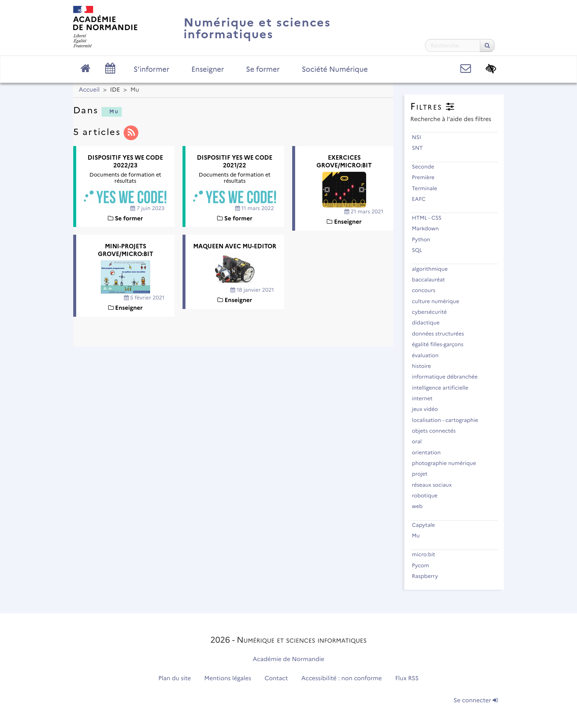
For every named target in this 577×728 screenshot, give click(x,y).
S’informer (151, 69)
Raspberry (428, 576)
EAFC (422, 199)
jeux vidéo (428, 409)
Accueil (89, 90)
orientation (429, 452)
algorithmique (433, 269)
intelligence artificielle (443, 388)
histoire (425, 366)
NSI (420, 137)
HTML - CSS (430, 218)
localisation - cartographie (448, 420)
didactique (429, 323)
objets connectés (437, 431)
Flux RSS (407, 679)
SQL (420, 250)
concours (427, 290)
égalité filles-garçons (441, 344)
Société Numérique (335, 69)
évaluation (428, 355)
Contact (276, 679)
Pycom (424, 565)
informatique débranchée (448, 377)
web (420, 506)
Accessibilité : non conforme (342, 679)
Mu (111, 111)
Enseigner (208, 69)
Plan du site (174, 679)
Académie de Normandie (289, 659)
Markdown (429, 228)
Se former (263, 69)
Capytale (426, 525)
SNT (420, 148)
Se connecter (476, 701)
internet (425, 398)
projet (423, 474)
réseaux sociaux (435, 485)
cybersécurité (432, 312)
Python (424, 239)
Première (426, 177)
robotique (428, 496)
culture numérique (439, 301)
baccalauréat (432, 280)
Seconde (426, 167)
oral (420, 441)
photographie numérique (447, 463)
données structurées (441, 334)
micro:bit (427, 554)
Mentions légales (228, 679)
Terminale (428, 188)
